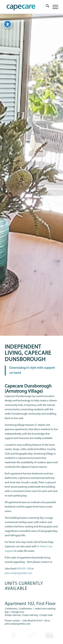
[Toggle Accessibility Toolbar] (8, 24)
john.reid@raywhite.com (18, 573)
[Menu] (54, 7)
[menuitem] (46, 7)
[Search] (46, 7)
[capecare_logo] (26, 7)
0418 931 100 (24, 569)
